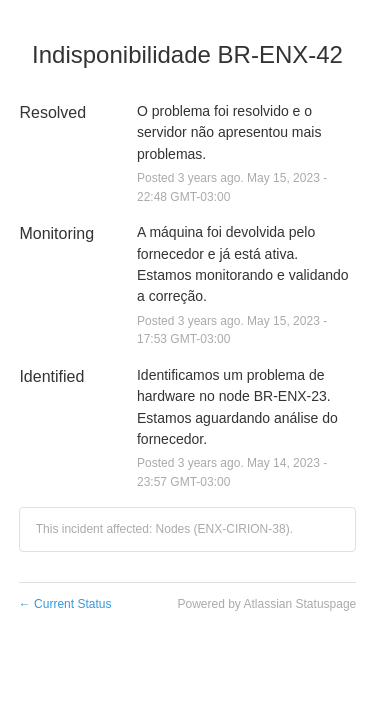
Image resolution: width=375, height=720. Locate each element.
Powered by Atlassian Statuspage (266, 604)
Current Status (65, 604)
